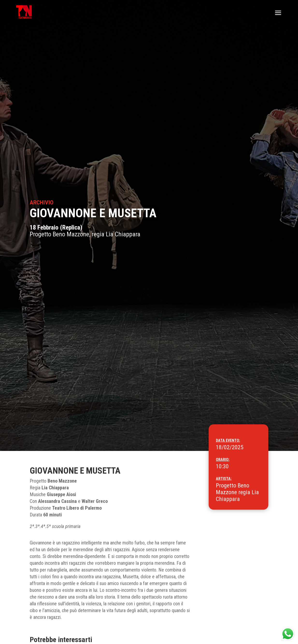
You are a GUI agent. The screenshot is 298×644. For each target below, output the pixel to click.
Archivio (42, 203)
